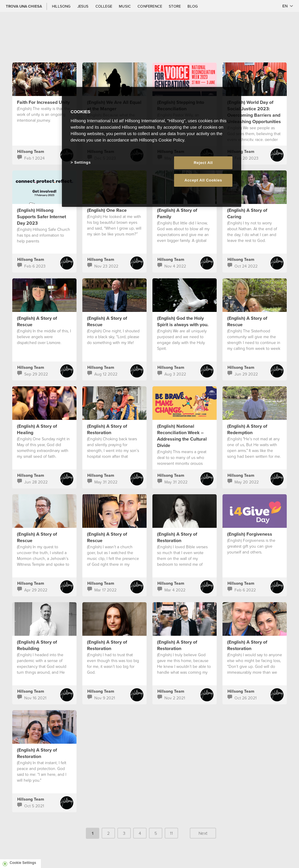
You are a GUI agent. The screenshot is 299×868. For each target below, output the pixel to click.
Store (175, 6)
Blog (193, 6)
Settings (82, 162)
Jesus (84, 6)
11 (171, 833)
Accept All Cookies (203, 180)
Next (203, 833)
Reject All (203, 163)
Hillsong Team (31, 151)
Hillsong (62, 6)
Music (125, 6)
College (104, 6)
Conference (150, 6)
